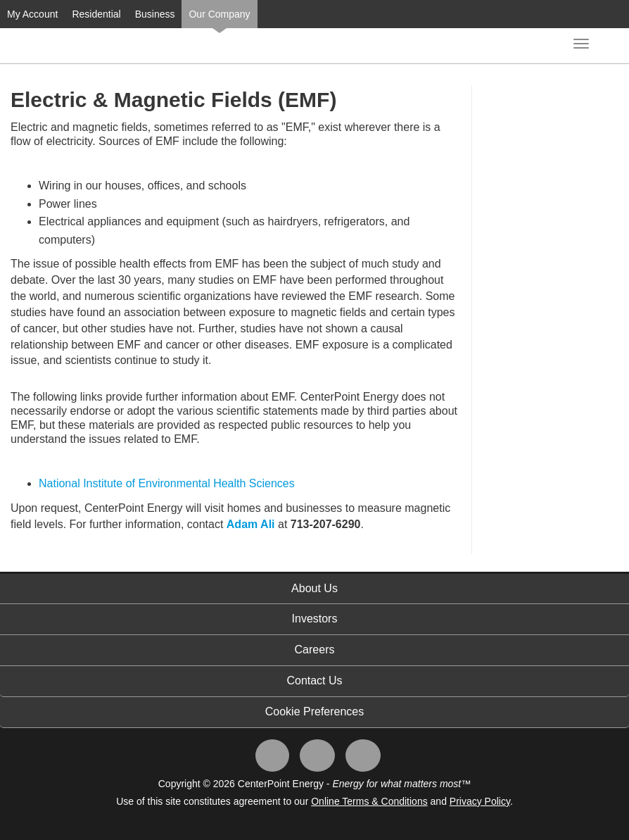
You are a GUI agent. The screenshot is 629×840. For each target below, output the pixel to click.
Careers (315, 650)
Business (155, 14)
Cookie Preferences (315, 712)
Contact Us (314, 681)
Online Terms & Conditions (369, 801)
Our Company (219, 14)
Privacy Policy (480, 801)
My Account (32, 14)
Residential (96, 14)
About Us (314, 588)
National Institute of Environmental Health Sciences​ (167, 483)
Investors (315, 619)
